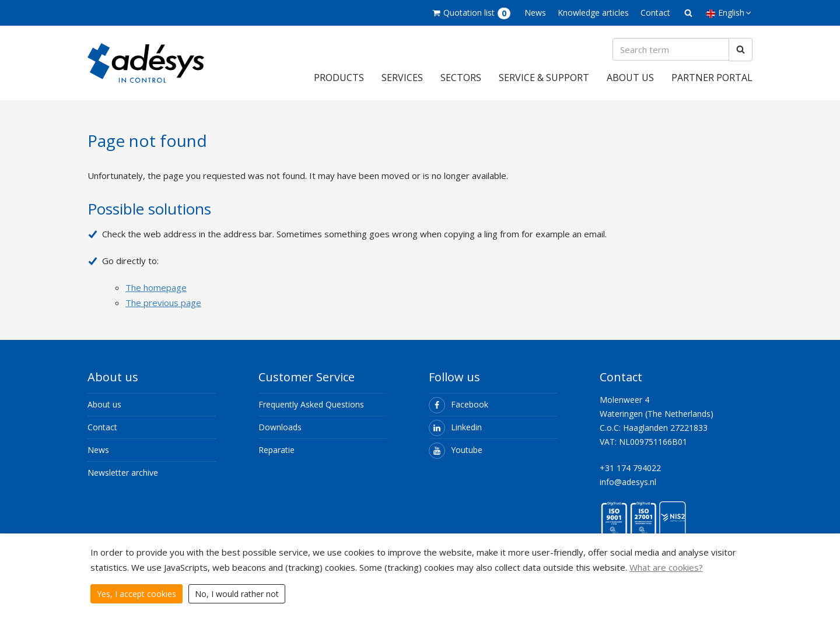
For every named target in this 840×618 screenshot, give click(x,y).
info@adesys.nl (628, 482)
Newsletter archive (123, 473)
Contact (655, 13)
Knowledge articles (593, 13)
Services (402, 78)
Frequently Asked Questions (311, 404)
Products (339, 78)
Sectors (461, 78)
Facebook (459, 404)
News (535, 13)
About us (630, 78)
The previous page (163, 303)
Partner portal (712, 78)
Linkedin (455, 427)
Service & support (544, 78)
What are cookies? (666, 567)
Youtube (456, 450)
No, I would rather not (237, 594)
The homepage (156, 287)
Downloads (280, 427)
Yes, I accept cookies (136, 594)
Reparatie (276, 450)
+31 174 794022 (630, 468)
